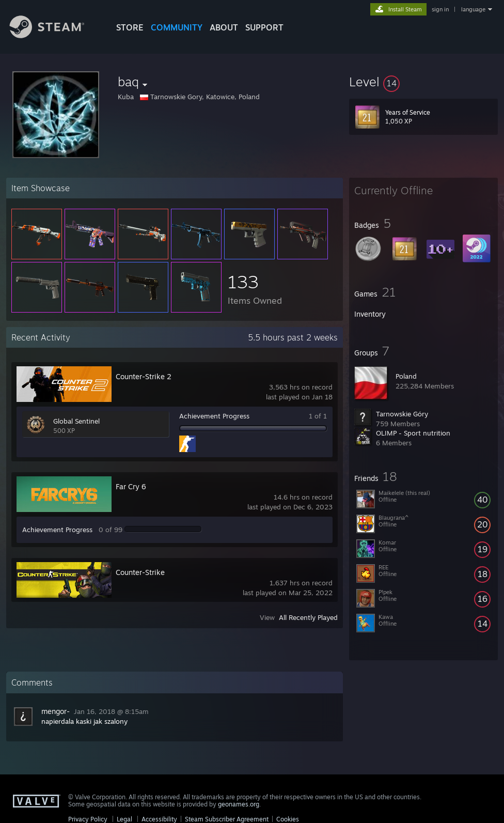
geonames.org (239, 804)
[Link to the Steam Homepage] (55, 35)
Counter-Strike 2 (144, 376)
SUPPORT (264, 27)
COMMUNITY (177, 27)
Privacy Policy (88, 819)
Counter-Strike (140, 572)
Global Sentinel (76, 421)
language (473, 9)
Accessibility (159, 819)
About (224, 27)
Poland (406, 376)
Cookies (288, 819)
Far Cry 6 (131, 486)
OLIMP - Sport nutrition (413, 433)
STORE (130, 27)
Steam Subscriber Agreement (227, 819)
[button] (423, 82)
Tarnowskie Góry (402, 414)
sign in (440, 9)
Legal (124, 819)
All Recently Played (308, 617)
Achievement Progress (214, 416)
